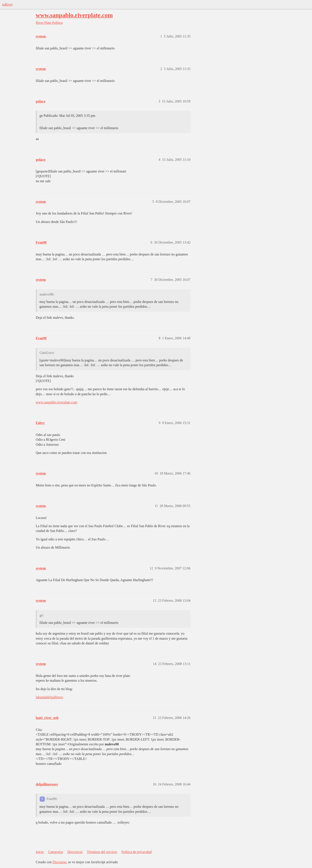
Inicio (40, 852)
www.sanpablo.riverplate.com (74, 15)
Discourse (59, 862)
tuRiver (7, 4)
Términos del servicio (102, 852)
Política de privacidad (136, 852)
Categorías (55, 852)
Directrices (75, 852)
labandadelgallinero (49, 697)
